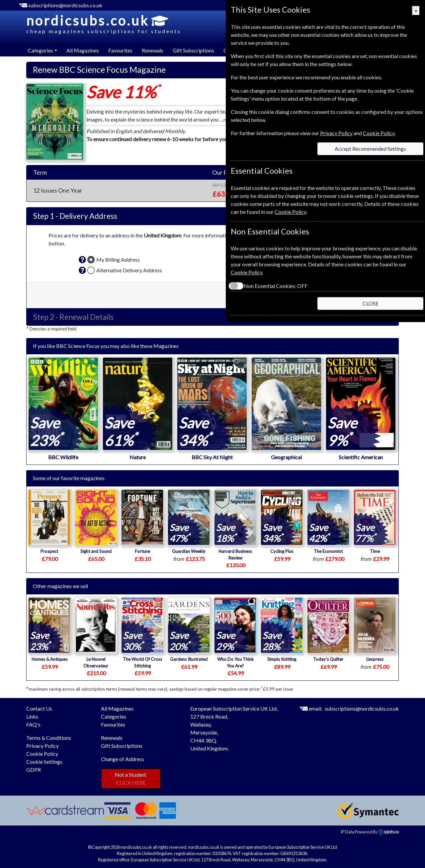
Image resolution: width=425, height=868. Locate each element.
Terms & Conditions (49, 738)
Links (32, 716)
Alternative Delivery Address (129, 270)
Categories (114, 716)
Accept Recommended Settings (370, 149)
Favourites (120, 50)
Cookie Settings (44, 762)
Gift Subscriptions (193, 50)
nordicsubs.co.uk (104, 24)
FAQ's (33, 724)
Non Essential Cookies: (276, 286)
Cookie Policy (42, 754)
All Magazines (83, 50)
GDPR (34, 770)
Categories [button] (41, 50)
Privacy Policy (42, 746)
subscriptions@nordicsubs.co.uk (65, 5)
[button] (82, 260)
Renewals (153, 50)
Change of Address (123, 759)
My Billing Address (118, 260)
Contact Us (39, 708)
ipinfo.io (388, 832)
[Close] (416, 11)
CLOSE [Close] (371, 303)
